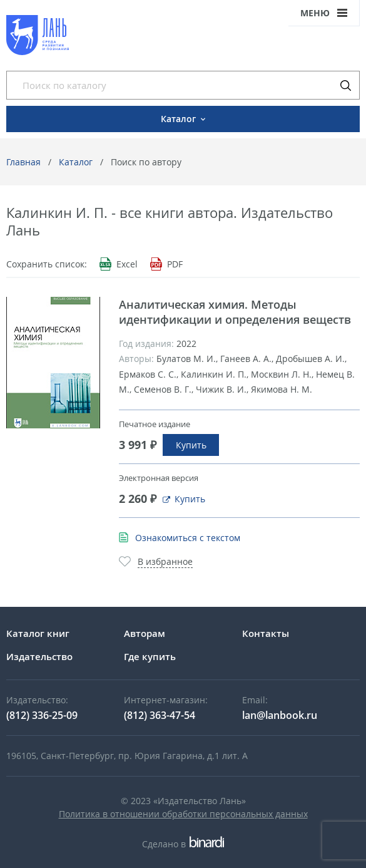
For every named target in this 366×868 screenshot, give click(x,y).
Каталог (76, 162)
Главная (23, 162)
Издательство (39, 656)
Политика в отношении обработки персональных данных (183, 814)
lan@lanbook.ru (280, 715)
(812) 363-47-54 (160, 715)
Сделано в (183, 844)
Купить (191, 445)
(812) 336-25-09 (42, 715)
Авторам (145, 633)
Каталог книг (38, 633)
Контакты (266, 633)
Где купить (150, 656)
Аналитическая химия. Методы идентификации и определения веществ (235, 312)
